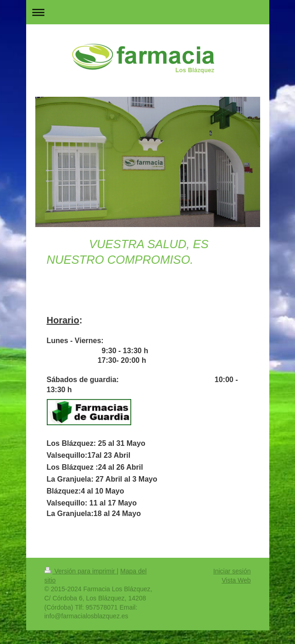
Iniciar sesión (232, 571)
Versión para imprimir (81, 571)
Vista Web (236, 580)
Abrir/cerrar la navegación (148, 12)
